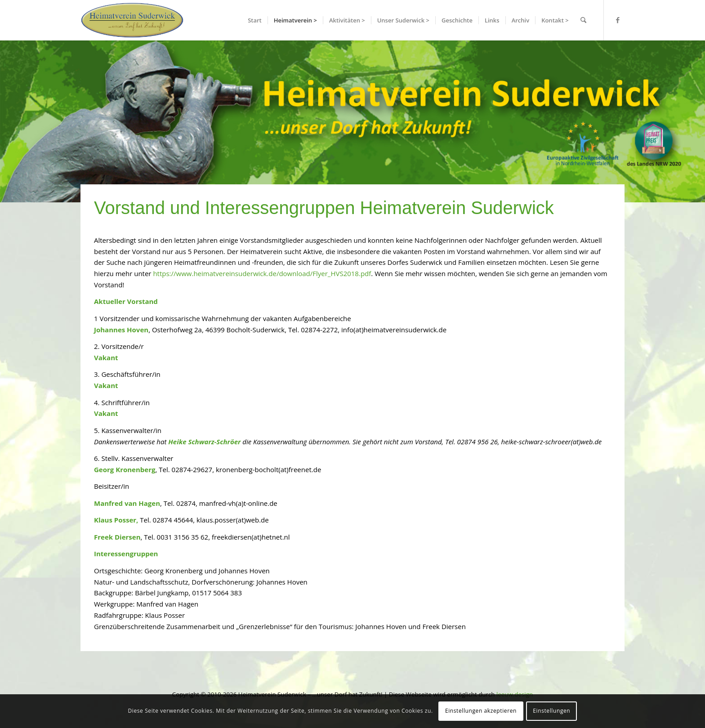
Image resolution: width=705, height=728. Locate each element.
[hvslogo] (132, 20)
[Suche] (583, 20)
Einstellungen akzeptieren (481, 711)
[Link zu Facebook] (618, 20)
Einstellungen (551, 711)
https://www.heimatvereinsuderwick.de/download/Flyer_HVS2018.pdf (262, 273)
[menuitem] (255, 20)
